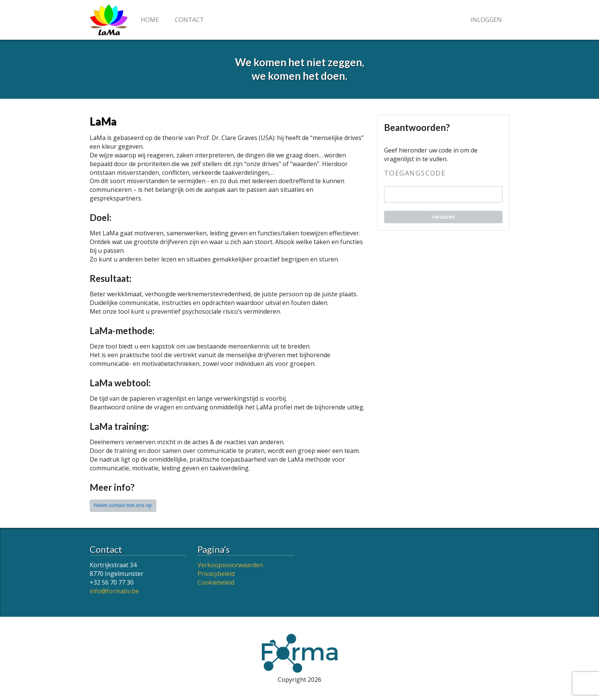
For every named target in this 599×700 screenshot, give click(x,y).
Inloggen (486, 20)
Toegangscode (415, 173)
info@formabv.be (114, 591)
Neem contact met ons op (123, 505)
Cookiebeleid (216, 582)
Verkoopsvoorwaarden (230, 565)
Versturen (443, 217)
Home (150, 20)
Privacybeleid (216, 574)
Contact (189, 20)
